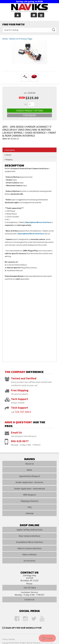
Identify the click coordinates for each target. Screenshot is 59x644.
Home (5, 39)
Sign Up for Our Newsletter (23, 628)
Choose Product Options (30, 111)
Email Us (16, 432)
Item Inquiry (30, 115)
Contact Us (29, 599)
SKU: (5, 139)
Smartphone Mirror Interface (38, 222)
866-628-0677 (20, 441)
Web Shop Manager (47, 643)
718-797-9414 (23, 412)
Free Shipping (20, 390)
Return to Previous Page (21, 39)
